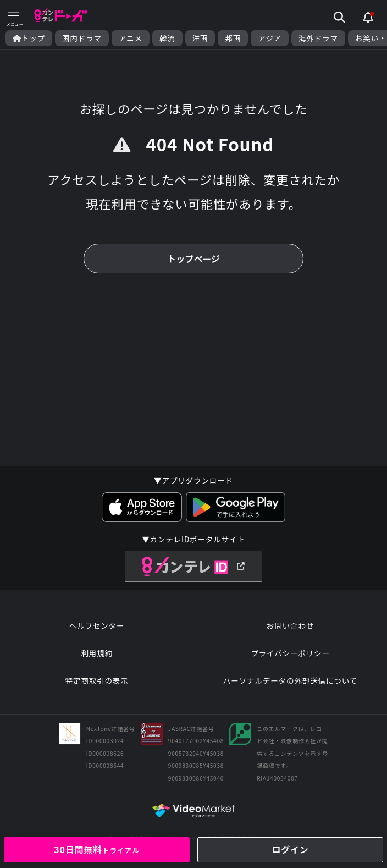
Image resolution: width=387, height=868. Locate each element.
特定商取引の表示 (96, 680)
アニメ (131, 38)
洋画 (200, 38)
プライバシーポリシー (290, 653)
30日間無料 (97, 849)
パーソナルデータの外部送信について (290, 680)
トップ (29, 38)
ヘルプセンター (97, 625)
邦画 (233, 38)
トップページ (193, 259)
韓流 (167, 38)
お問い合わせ (290, 625)
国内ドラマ (82, 38)
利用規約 (97, 653)
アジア (270, 38)
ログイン (290, 849)
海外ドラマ (318, 38)
